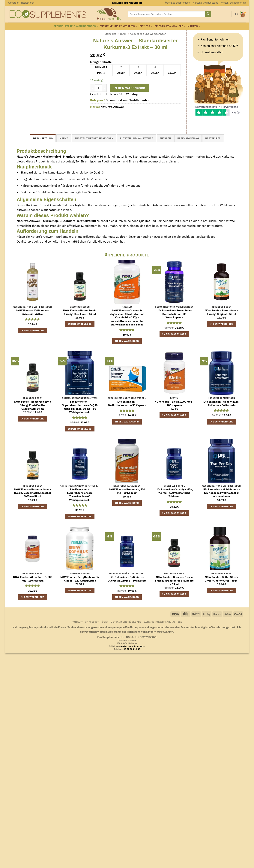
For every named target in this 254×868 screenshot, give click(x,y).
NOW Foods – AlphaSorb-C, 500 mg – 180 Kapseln (33, 579)
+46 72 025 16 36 (131, 649)
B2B (180, 622)
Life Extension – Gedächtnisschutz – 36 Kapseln (127, 403)
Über (105, 622)
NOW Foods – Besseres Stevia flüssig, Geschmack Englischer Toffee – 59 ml (33, 493)
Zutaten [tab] (165, 138)
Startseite (110, 34)
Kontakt (77, 622)
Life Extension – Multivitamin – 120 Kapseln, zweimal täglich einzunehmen (221, 493)
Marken (194, 26)
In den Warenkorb (129, 88)
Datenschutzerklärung (159, 622)
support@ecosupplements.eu (131, 646)
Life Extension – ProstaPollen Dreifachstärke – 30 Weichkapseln (174, 314)
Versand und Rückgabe (206, 3)
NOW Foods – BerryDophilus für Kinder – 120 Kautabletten (80, 579)
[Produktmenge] (98, 88)
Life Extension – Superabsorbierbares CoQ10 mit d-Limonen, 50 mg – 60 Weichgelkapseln (80, 407)
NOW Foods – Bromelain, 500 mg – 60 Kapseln (127, 491)
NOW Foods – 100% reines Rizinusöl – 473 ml (33, 312)
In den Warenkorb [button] (33, 330)
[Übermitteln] (208, 14)
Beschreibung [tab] (43, 138)
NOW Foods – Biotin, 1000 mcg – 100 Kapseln (174, 403)
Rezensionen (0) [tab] (188, 138)
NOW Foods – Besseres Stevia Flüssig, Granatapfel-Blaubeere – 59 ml (174, 581)
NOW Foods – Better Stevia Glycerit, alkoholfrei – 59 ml (221, 579)
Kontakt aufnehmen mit (233, 3)
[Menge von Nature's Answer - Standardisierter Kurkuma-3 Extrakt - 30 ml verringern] (92, 88)
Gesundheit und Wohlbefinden (76, 26)
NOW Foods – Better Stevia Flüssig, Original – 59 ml (221, 312)
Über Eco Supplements (178, 3)
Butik (123, 34)
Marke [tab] (64, 138)
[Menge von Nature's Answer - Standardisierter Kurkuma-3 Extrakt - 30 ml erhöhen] (104, 88)
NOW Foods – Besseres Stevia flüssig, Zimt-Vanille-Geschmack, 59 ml (33, 405)
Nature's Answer (112, 107)
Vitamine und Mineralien (119, 26)
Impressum (92, 622)
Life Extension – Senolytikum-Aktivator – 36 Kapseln (222, 403)
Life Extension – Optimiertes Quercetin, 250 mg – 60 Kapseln (127, 579)
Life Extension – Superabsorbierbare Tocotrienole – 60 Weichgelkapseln (80, 495)
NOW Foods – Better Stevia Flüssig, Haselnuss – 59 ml (80, 312)
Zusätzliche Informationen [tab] (94, 138)
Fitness (146, 26)
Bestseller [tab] (213, 138)
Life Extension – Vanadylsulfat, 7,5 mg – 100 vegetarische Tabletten (174, 493)
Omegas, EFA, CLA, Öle (170, 26)
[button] (21, 3)
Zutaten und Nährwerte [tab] (137, 138)
